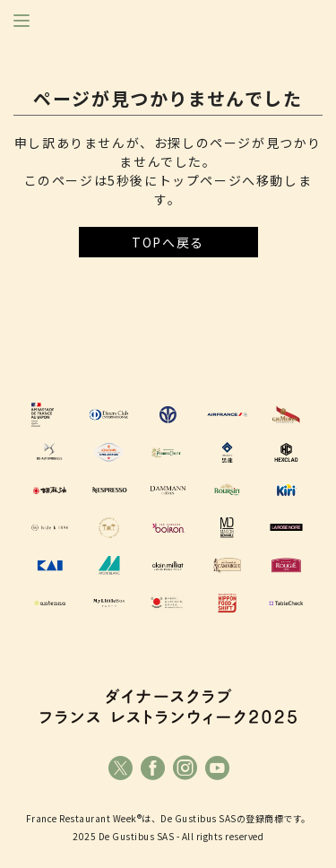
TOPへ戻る (168, 242)
